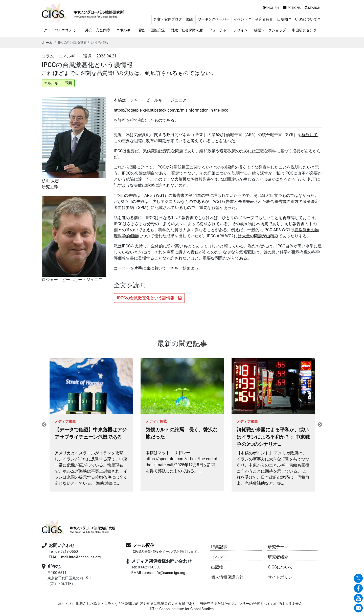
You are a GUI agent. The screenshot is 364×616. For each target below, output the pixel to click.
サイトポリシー (282, 577)
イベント (219, 557)
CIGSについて (280, 567)
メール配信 (144, 545)
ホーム (47, 43)
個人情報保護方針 (227, 577)
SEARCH (312, 8)
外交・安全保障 (98, 30)
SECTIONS (292, 8)
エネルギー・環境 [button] (58, 83)
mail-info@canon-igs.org (81, 557)
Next (320, 425)
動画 (190, 19)
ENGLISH (271, 8)
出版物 (217, 567)
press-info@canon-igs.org (164, 573)
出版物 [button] (283, 19)
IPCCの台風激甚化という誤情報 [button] (149, 298)
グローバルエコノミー (61, 30)
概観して (310, 135)
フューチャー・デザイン (228, 30)
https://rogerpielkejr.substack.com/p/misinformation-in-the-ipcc (171, 110)
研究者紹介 (264, 19)
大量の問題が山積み (260, 236)
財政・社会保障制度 (187, 30)
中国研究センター (306, 30)
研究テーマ (278, 547)
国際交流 (158, 30)
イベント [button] (241, 19)
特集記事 (219, 547)
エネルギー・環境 (130, 30)
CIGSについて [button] (306, 19)
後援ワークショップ (270, 30)
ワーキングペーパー (214, 19)
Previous (44, 425)
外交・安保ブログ (168, 19)
